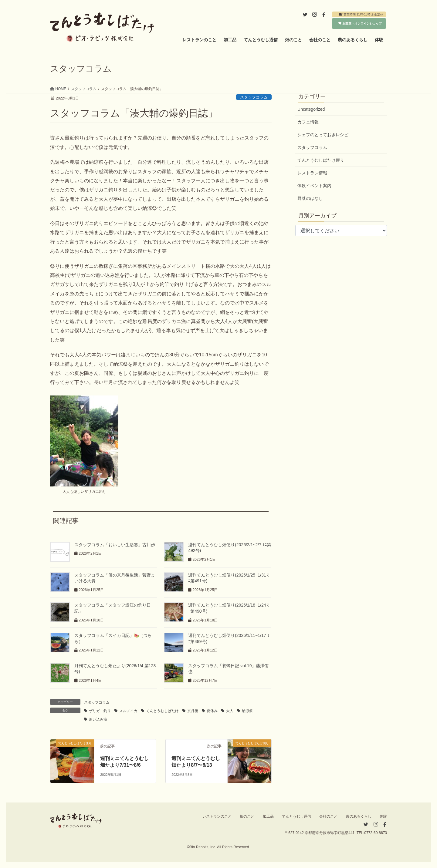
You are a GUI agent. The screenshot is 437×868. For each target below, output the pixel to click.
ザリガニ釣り (100, 711)
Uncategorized (311, 109)
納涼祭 (247, 711)
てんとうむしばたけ (162, 711)
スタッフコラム (254, 97)
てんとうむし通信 (296, 816)
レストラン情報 (312, 173)
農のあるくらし (359, 816)
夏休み (212, 711)
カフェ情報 (308, 122)
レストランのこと (217, 816)
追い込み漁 (98, 719)
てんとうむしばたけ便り (321, 160)
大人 (230, 711)
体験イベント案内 (314, 186)
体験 (383, 816)
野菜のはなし (310, 198)
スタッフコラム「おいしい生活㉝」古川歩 (115, 545)
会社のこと (328, 816)
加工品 (268, 816)
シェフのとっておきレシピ (323, 135)
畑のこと (247, 816)
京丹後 (193, 711)
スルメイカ (128, 711)
